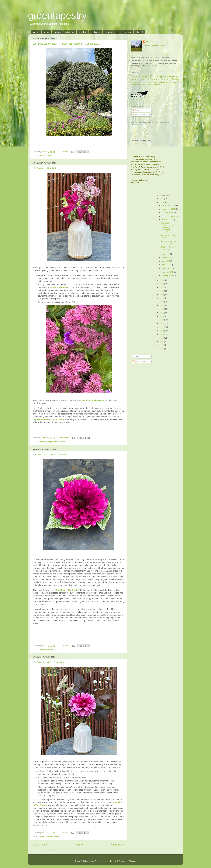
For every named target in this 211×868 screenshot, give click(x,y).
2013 (162, 320)
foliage (49, 442)
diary (148, 82)
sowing (175, 82)
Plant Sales (141, 85)
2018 (162, 302)
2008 (162, 338)
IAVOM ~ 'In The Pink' (45, 168)
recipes (168, 85)
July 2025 (166, 254)
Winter (175, 76)
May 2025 (166, 261)
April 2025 (166, 265)
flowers (42, 442)
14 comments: (64, 438)
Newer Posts (40, 845)
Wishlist (82, 32)
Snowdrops (110, 32)
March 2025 (167, 268)
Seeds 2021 (126, 32)
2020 (162, 295)
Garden (57, 32)
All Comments (139, 115)
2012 (162, 323)
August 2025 (167, 220)
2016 (162, 309)
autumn (135, 79)
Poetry (175, 79)
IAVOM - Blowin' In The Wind (49, 662)
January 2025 (168, 276)
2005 (162, 349)
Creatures (161, 82)
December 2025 (169, 205)
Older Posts (118, 845)
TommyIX (114, 861)
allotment (165, 79)
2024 (162, 280)
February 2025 (168, 272)
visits (49, 155)
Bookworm (95, 32)
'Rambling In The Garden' (68, 590)
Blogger (132, 861)
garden (134, 82)
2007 (162, 342)
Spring (158, 76)
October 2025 (168, 213)
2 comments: (63, 152)
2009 (162, 334)
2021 (162, 291)
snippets (147, 76)
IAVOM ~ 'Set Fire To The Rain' (50, 455)
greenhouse (157, 85)
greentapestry (57, 15)
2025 (162, 202)
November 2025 (169, 209)
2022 (162, 287)
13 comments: (64, 646)
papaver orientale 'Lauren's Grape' (50, 419)
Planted (139, 32)
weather (149, 85)
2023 (162, 284)
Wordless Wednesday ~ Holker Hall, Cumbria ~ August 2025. (66, 44)
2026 (162, 199)
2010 (162, 331)
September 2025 (169, 216)
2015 (162, 313)
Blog (164, 85)
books (153, 82)
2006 (162, 345)
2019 (162, 298)
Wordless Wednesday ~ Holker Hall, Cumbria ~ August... (168, 227)
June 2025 (166, 258)
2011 (162, 327)
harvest (142, 82)
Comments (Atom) (52, 850)
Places (169, 82)
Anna (148, 42)
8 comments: (63, 833)
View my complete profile (154, 45)
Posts (136, 110)
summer (43, 155)
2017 (162, 305)
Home (36, 32)
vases (63, 442)
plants (133, 85)
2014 (162, 316)
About (46, 32)
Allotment (70, 32)
